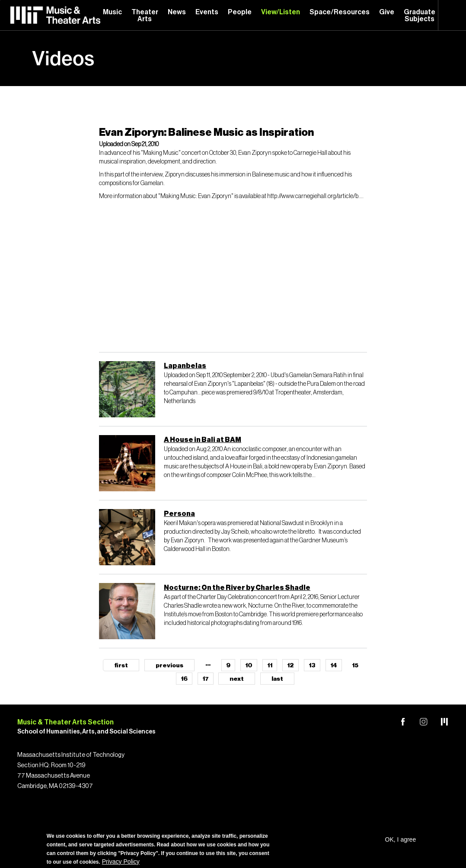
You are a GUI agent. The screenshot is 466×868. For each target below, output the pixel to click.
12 (290, 666)
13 (312, 666)
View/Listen (281, 12)
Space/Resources (340, 12)
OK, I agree (401, 839)
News (177, 12)
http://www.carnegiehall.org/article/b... (315, 196)
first (121, 666)
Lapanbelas (185, 366)
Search (452, 15)
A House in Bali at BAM (203, 440)
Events (207, 12)
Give (387, 12)
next (237, 679)
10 (249, 666)
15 (355, 666)
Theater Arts (145, 16)
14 (334, 666)
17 (206, 679)
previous (169, 666)
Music (112, 12)
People (240, 12)
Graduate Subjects (420, 16)
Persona (179, 514)
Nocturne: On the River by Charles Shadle (237, 588)
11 (270, 666)
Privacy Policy (121, 862)
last (277, 679)
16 (184, 679)
